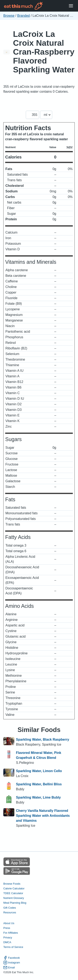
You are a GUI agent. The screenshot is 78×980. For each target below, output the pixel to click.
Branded (24, 16)
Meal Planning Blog (15, 903)
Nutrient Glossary (14, 898)
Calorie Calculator (14, 888)
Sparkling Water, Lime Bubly (38, 797)
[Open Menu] (71, 6)
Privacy (8, 937)
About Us (9, 923)
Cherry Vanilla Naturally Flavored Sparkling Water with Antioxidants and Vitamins (43, 816)
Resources (10, 912)
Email (9, 967)
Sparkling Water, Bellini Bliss (39, 784)
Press (7, 928)
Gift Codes (10, 908)
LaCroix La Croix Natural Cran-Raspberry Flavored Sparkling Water (44, 52)
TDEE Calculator (13, 893)
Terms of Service (13, 947)
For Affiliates (11, 933)
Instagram (12, 963)
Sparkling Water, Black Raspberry (43, 739)
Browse (9, 16)
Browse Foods (12, 884)
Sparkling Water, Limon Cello (39, 771)
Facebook (12, 958)
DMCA (7, 942)
